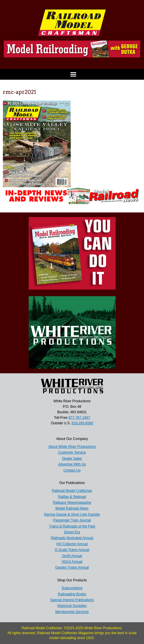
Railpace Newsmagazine (72, 503)
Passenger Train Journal (72, 520)
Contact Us (72, 470)
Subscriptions (72, 588)
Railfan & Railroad (72, 497)
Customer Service (72, 452)
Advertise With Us (72, 464)
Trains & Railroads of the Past (72, 526)
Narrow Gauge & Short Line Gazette (72, 514)
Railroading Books (72, 594)
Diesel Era (72, 532)
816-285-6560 (82, 423)
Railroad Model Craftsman (72, 491)
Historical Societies (72, 606)
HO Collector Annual (72, 544)
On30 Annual (72, 556)
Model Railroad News (72, 508)
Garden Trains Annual (72, 567)
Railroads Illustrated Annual (72, 538)
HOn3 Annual (72, 562)
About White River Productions (72, 447)
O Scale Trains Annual (72, 550)
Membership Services (72, 612)
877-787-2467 (79, 418)
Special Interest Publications (72, 600)
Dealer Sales (72, 459)
